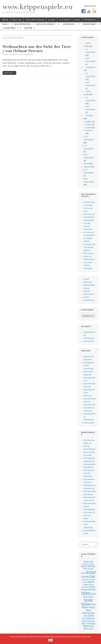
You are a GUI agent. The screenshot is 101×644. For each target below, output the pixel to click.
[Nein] (98, 639)
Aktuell (5, 20)
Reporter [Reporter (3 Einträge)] (91, 618)
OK (51, 640)
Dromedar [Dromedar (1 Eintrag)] (91, 569)
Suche (5, 24)
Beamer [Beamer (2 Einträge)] (84, 566)
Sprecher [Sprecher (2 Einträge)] (91, 621)
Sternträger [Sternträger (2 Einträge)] (91, 623)
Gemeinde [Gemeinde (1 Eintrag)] (85, 587)
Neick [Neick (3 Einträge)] (88, 610)
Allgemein (87, 167)
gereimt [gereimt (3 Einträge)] (92, 587)
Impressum (17, 20)
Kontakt (52, 20)
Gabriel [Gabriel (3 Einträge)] (91, 582)
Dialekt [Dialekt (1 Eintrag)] (85, 569)
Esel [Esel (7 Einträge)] (92, 576)
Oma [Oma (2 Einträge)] (84, 618)
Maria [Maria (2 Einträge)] (93, 604)
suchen (77, 20)
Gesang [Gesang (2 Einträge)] (84, 589)
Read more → (9, 73)
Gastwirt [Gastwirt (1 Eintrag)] (86, 584)
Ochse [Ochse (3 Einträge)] (91, 615)
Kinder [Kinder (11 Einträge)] (88, 600)
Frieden (88, 125)
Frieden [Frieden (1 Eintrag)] (85, 582)
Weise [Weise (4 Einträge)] (86, 626)
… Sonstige (27, 28)
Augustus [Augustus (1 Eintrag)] (91, 564)
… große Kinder (88, 24)
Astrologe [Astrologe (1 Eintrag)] (85, 564)
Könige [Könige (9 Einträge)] (86, 604)
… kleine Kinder (9, 28)
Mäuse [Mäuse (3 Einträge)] (92, 607)
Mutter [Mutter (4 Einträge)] (85, 607)
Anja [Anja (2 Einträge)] (91, 562)
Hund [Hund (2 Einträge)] (93, 594)
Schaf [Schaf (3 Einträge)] (85, 621)
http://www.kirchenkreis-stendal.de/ (89, 473)
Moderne (89, 131)
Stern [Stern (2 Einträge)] (84, 623)
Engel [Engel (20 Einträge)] (91, 572)
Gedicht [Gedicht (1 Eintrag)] (91, 584)
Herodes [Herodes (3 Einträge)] (92, 589)
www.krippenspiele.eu (38, 7)
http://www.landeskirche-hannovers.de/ (90, 402)
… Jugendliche (67, 24)
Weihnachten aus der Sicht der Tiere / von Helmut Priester (37, 49)
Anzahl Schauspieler (45, 24)
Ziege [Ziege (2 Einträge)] (91, 629)
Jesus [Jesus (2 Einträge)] (86, 597)
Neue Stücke (65, 20)
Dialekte (89, 122)
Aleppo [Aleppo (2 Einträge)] (86, 562)
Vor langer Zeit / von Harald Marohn (89, 247)
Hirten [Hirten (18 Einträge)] (86, 593)
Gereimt (89, 128)
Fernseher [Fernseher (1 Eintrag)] (85, 579)
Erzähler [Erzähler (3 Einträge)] (85, 576)
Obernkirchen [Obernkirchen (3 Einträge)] (88, 613)
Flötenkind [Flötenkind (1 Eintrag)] (92, 579)
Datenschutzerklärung (35, 20)
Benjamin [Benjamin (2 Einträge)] (92, 566)
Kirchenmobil (89, 341)
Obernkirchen (90, 20)
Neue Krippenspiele (23, 24)
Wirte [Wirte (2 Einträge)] (92, 626)
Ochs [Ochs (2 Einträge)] (85, 616)
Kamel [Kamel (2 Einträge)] (91, 597)
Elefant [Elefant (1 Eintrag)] (83, 573)
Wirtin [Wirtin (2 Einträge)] (86, 629)
